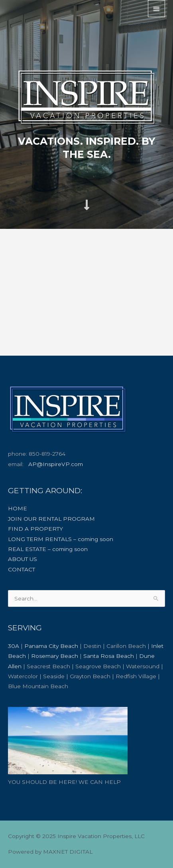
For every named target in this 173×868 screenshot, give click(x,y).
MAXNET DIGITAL (68, 852)
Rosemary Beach (55, 656)
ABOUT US (23, 559)
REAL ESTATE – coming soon (48, 549)
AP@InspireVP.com (56, 464)
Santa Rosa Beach (109, 656)
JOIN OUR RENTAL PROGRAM (51, 519)
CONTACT (22, 569)
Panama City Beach (51, 646)
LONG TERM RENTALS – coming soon (61, 539)
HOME (18, 508)
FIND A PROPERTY (35, 529)
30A (14, 646)
